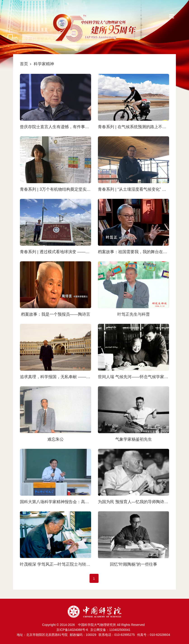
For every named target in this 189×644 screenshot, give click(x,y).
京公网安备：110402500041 (110, 630)
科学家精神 (44, 64)
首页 (24, 64)
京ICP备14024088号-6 (72, 630)
